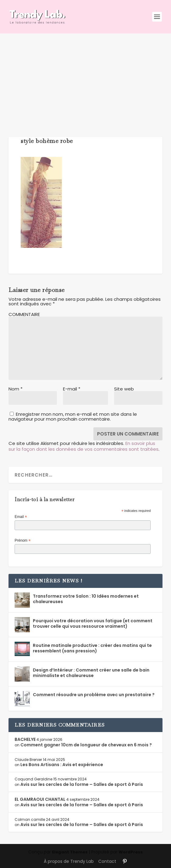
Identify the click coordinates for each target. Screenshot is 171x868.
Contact (107, 861)
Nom (16, 389)
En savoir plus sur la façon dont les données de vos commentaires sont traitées (84, 446)
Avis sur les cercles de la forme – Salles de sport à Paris (82, 784)
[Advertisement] (85, 79)
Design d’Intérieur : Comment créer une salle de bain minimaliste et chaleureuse (91, 673)
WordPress (131, 852)
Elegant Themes (70, 852)
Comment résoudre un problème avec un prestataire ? (94, 695)
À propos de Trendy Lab (69, 861)
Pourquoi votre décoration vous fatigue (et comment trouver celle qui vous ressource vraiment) (93, 623)
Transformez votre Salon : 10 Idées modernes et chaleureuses (86, 599)
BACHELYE (25, 739)
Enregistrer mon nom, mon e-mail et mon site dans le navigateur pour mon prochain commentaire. (73, 417)
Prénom (23, 541)
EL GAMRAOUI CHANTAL (40, 799)
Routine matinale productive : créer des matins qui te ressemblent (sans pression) (92, 648)
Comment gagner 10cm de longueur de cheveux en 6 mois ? (86, 745)
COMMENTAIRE (24, 314)
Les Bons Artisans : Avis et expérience (62, 765)
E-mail (72, 389)
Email (21, 517)
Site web (124, 389)
